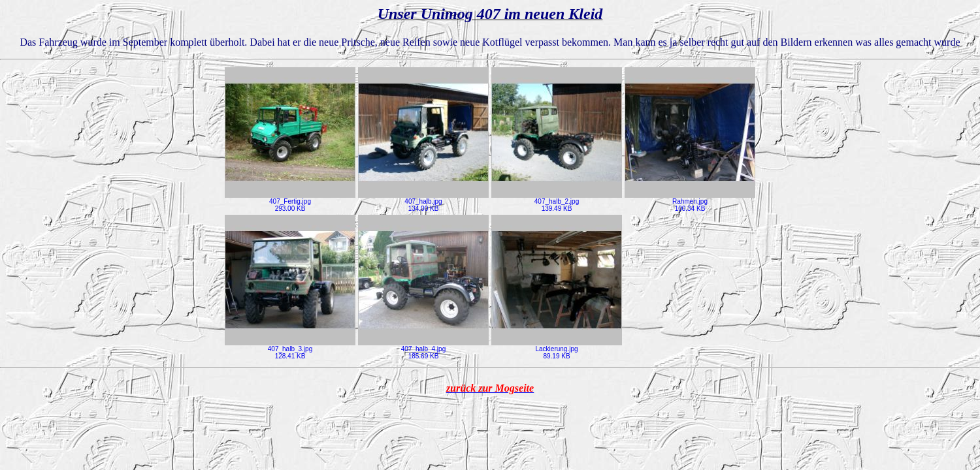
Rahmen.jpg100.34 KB (690, 202)
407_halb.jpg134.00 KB (423, 202)
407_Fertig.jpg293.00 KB (290, 202)
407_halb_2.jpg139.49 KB (557, 202)
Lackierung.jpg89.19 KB (557, 350)
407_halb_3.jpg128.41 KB (290, 350)
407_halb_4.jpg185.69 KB (423, 350)
